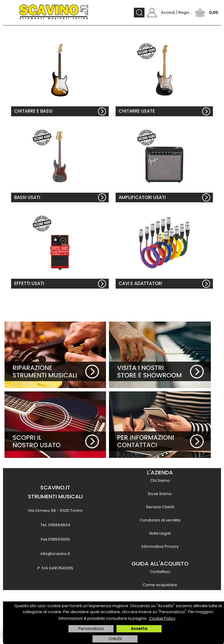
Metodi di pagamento (160, 598)
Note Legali (160, 533)
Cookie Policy (162, 618)
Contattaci (160, 572)
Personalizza (91, 629)
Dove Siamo (160, 494)
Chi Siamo (160, 481)
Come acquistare (160, 585)
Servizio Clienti (160, 507)
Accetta (139, 629)
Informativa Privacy (160, 546)
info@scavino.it (55, 554)
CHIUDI (115, 639)
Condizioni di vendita (160, 520)
